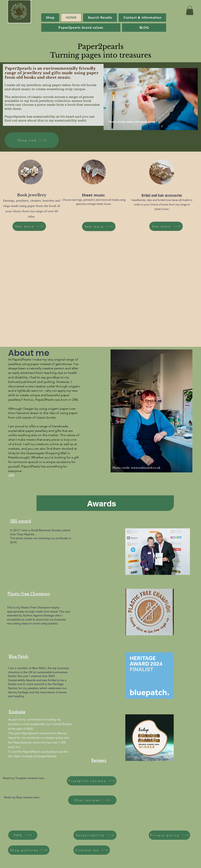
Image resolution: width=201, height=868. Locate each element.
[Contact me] (92, 850)
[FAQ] (23, 835)
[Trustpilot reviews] (92, 781)
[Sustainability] (95, 835)
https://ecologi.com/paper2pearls (35, 756)
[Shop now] (32, 140)
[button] (190, 10)
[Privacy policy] (169, 835)
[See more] (29, 226)
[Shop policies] (29, 850)
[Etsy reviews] (92, 800)
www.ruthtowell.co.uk (141, 122)
